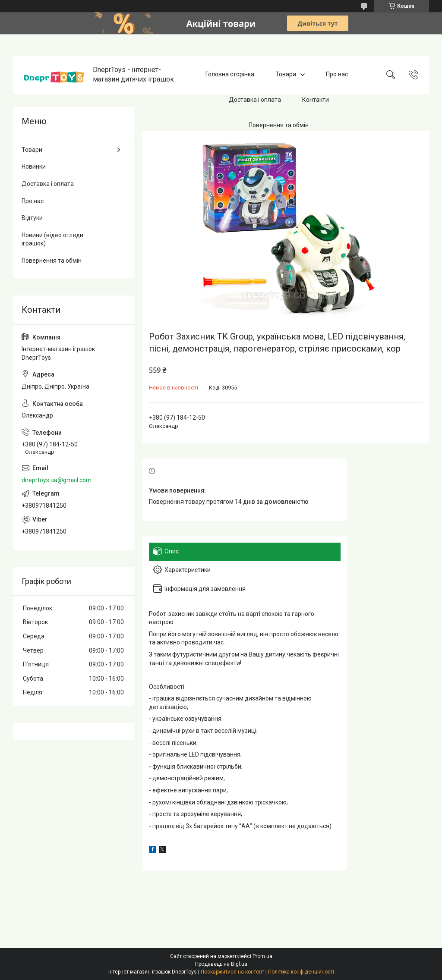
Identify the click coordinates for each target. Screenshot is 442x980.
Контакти (316, 100)
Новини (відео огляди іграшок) (52, 239)
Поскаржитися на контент (232, 972)
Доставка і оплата (255, 100)
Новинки (34, 166)
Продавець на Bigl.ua (221, 964)
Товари (286, 75)
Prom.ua (262, 956)
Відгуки (32, 218)
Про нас (337, 75)
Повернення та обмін (279, 125)
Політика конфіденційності (301, 972)
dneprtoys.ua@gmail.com (57, 480)
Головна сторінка (230, 75)
